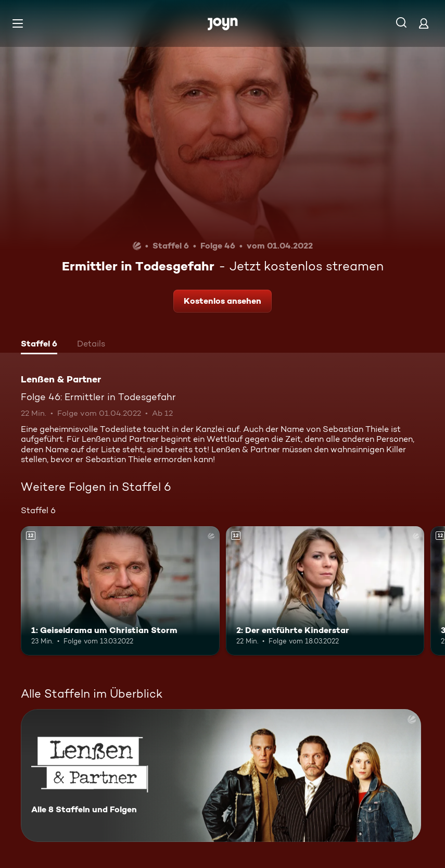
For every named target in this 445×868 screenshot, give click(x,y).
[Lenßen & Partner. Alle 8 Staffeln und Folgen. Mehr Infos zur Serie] (221, 776)
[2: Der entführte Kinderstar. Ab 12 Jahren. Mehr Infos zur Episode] (325, 591)
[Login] (424, 23)
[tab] (39, 345)
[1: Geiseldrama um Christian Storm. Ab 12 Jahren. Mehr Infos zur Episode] (120, 591)
